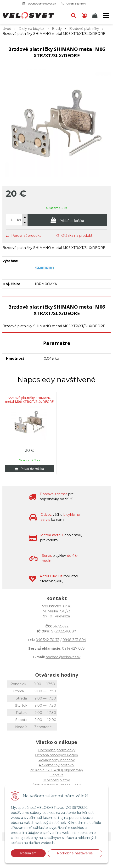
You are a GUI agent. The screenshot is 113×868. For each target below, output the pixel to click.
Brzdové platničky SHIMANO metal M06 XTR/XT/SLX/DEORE (29, 400)
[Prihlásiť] (84, 16)
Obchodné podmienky (57, 750)
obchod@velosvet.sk (42, 3)
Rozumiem (28, 853)
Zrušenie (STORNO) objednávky (56, 770)
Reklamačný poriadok (57, 760)
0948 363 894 (76, 3)
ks (19, 220)
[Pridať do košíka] (67, 220)
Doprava (56, 775)
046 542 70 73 (48, 640)
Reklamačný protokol (57, 765)
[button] (73, 16)
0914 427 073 (73, 648)
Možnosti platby (57, 780)
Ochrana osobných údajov (56, 755)
